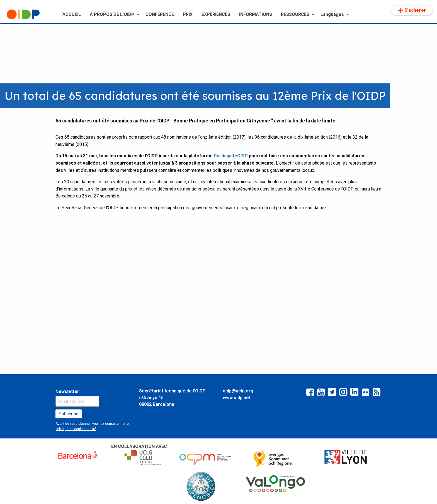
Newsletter (67, 391)
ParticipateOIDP (231, 156)
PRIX (188, 14)
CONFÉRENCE (160, 14)
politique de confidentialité (76, 429)
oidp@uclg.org (238, 391)
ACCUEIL (72, 14)
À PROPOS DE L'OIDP (112, 14)
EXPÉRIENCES (216, 14)
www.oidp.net (237, 398)
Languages (332, 14)
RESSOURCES (295, 14)
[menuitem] (30, 15)
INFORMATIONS (256, 14)
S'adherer (412, 10)
